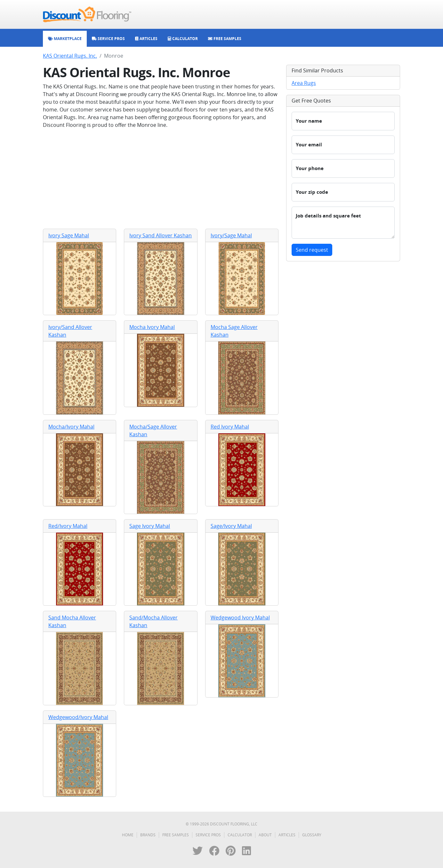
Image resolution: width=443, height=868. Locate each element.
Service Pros (208, 835)
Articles (287, 835)
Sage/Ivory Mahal (231, 526)
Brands (148, 835)
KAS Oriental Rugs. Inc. (70, 56)
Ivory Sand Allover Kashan (161, 235)
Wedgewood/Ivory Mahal (78, 717)
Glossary (312, 835)
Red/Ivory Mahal (68, 526)
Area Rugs (304, 83)
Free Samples (176, 835)
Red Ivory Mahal (230, 427)
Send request (312, 250)
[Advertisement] (161, 179)
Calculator (240, 835)
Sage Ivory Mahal (150, 526)
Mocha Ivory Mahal (152, 327)
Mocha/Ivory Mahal (71, 427)
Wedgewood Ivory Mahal (240, 618)
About (265, 835)
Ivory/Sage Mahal (231, 235)
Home (128, 835)
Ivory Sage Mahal (69, 235)
